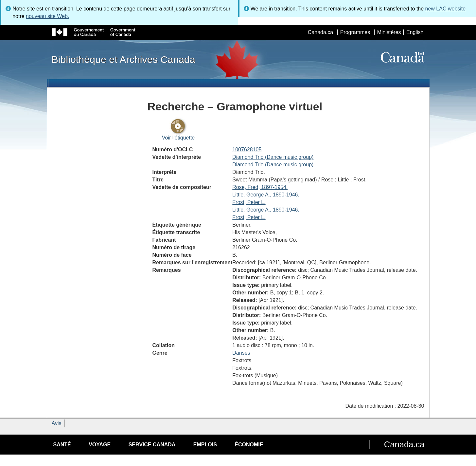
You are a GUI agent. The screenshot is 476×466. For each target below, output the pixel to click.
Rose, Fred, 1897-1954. (260, 187)
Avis (57, 423)
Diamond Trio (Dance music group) (273, 157)
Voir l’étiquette (178, 138)
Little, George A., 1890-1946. (266, 195)
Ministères (389, 32)
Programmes (355, 32)
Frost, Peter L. (249, 202)
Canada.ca (320, 32)
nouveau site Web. (47, 16)
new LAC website (446, 9)
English (415, 32)
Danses (241, 353)
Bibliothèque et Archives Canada (123, 59)
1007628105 (247, 149)
